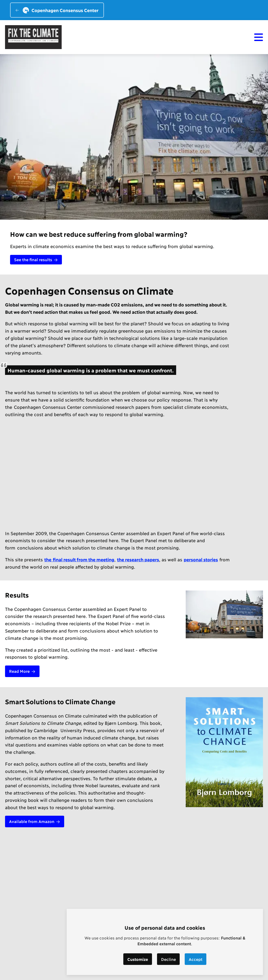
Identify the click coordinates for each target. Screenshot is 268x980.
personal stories (201, 559)
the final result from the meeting (79, 559)
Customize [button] (138, 959)
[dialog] (165, 942)
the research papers (138, 559)
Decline (168, 959)
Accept (196, 959)
